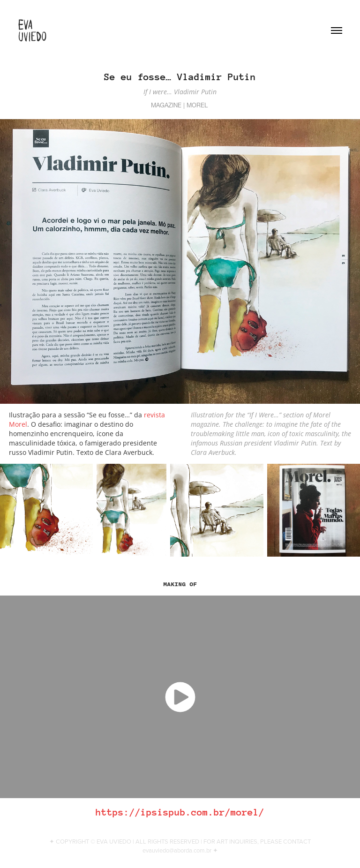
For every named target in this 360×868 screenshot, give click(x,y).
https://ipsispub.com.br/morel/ (180, 812)
